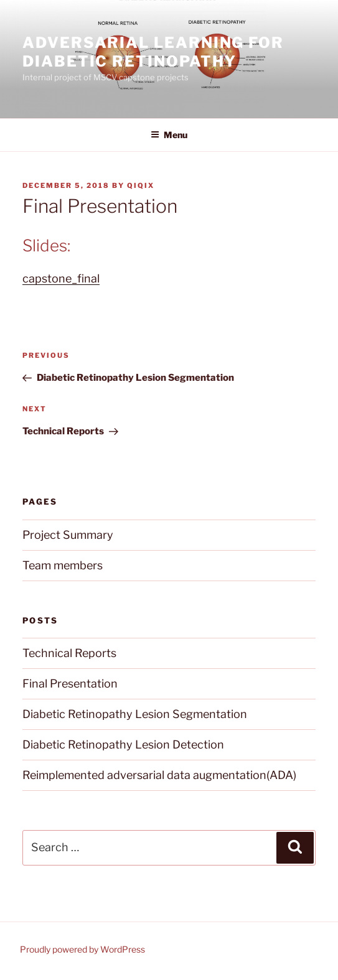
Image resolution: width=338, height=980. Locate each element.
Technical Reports (69, 653)
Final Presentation (70, 684)
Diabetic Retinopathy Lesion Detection (123, 744)
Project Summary (68, 535)
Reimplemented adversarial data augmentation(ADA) (159, 775)
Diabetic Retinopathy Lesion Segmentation (135, 714)
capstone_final (61, 278)
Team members (63, 565)
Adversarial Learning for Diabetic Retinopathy (153, 52)
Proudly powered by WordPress (82, 949)
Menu (169, 135)
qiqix (141, 185)
